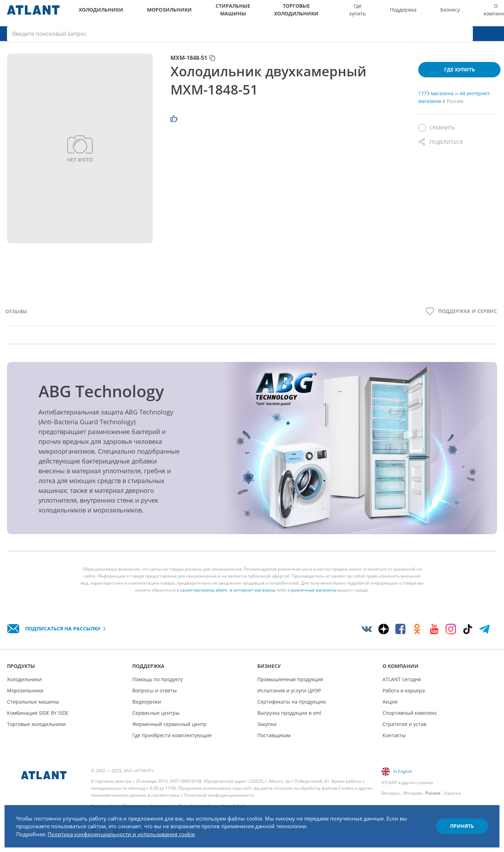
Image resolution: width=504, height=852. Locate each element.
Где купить (335, 13)
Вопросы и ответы (155, 690)
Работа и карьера (404, 690)
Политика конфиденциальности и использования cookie (132, 830)
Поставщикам (274, 735)
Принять (457, 822)
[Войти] (479, 13)
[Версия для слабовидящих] (465, 13)
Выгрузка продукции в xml (289, 713)
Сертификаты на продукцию (292, 702)
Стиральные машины (206, 13)
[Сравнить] (437, 134)
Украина (452, 793)
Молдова (413, 793)
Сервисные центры (156, 713)
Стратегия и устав (404, 724)
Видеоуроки (147, 702)
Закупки (267, 724)
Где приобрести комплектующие (172, 735)
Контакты (394, 735)
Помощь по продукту (157, 679)
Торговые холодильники (276, 13)
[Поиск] (493, 13)
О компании (427, 13)
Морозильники (147, 13)
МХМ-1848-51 (189, 64)
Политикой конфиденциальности (219, 795)
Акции (390, 702)
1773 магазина (437, 100)
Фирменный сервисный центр (169, 724)
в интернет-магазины (253, 597)
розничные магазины (314, 597)
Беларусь (391, 793)
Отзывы (16, 318)
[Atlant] (33, 13)
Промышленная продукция (290, 679)
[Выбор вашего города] (450, 13)
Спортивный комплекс (410, 713)
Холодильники (96, 13)
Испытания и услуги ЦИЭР (289, 690)
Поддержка (367, 13)
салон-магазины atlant (204, 597)
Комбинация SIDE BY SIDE (38, 713)
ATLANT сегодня (402, 679)
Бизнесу (397, 13)
